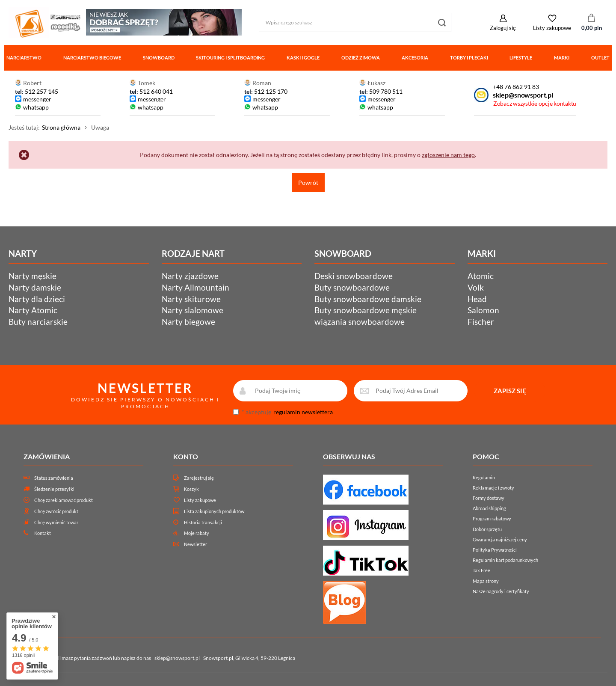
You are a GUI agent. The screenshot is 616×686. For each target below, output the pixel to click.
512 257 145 (41, 91)
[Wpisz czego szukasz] (355, 22)
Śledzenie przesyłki (54, 489)
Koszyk (191, 489)
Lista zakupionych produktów (214, 511)
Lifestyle (521, 58)
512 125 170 (270, 91)
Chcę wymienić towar (56, 522)
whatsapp (36, 107)
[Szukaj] (442, 22)
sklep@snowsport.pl (523, 95)
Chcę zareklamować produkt (64, 500)
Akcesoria (415, 58)
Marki (562, 58)
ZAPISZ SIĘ (510, 391)
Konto (186, 456)
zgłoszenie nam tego (448, 155)
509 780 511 (386, 91)
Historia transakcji (203, 522)
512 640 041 (156, 91)
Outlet (600, 58)
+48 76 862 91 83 (516, 87)
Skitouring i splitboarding (230, 58)
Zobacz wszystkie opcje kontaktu (535, 103)
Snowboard (159, 58)
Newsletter (195, 544)
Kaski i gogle (303, 58)
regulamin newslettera (303, 412)
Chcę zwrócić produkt (56, 511)
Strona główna (61, 127)
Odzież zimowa (361, 58)
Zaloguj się (503, 28)
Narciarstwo (24, 58)
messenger (37, 99)
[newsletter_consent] (236, 412)
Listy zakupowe (552, 28)
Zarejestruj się (199, 478)
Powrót (308, 183)
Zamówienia (47, 456)
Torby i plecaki (469, 58)
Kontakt (43, 533)
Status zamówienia (54, 478)
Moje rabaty (197, 533)
